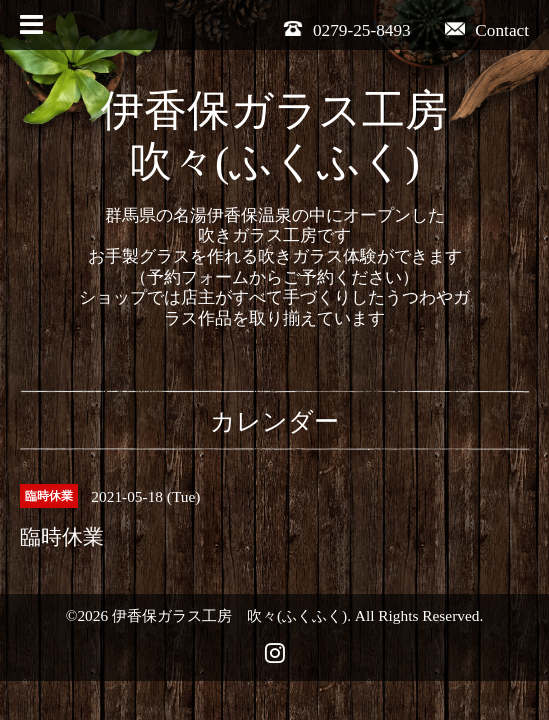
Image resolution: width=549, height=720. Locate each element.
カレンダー (274, 421)
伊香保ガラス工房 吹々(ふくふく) (229, 615)
